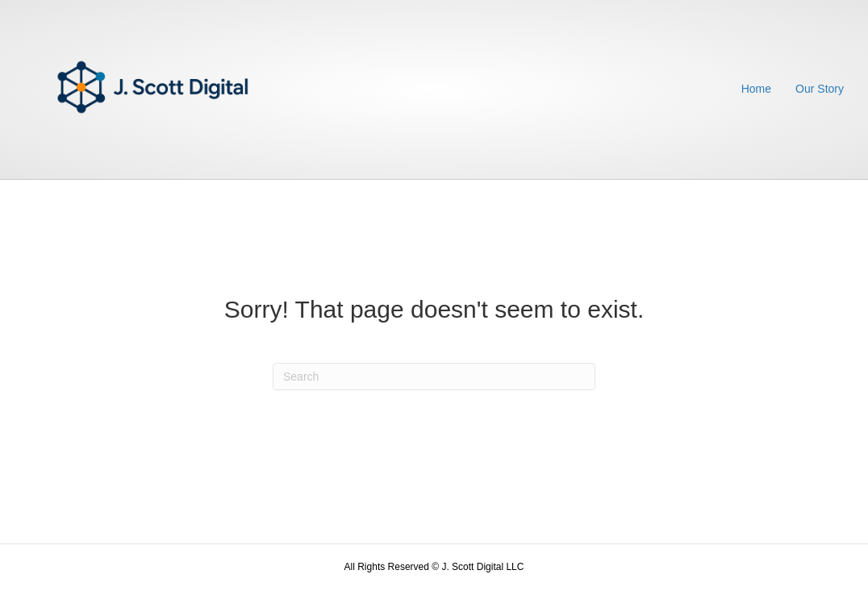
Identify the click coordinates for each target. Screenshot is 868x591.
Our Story (820, 89)
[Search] (434, 377)
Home (756, 89)
